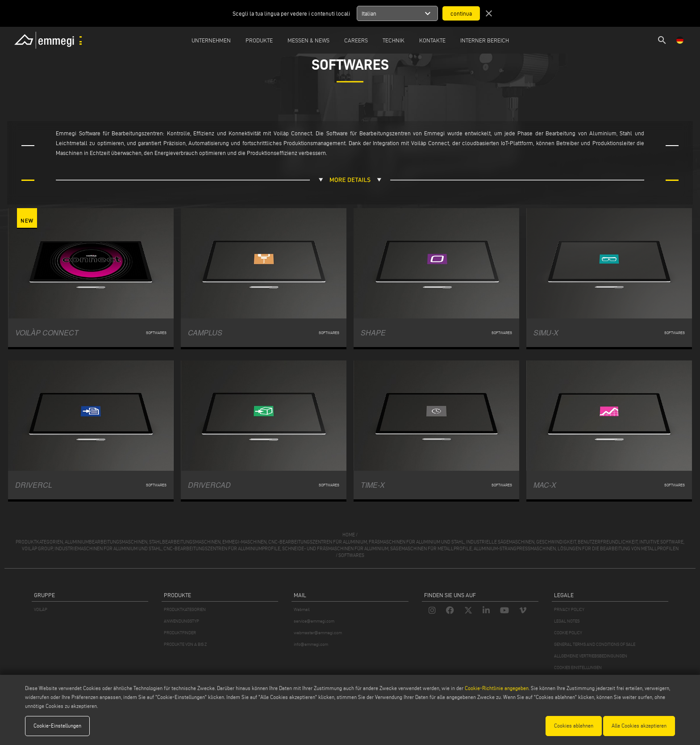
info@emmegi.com (311, 644)
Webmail (302, 609)
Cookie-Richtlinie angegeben (497, 688)
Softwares (351, 555)
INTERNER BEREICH (485, 40)
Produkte (259, 40)
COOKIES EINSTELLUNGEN (578, 668)
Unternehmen (211, 40)
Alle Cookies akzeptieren (639, 726)
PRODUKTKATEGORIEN (185, 609)
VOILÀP (41, 609)
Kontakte (432, 40)
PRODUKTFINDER (180, 633)
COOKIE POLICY (568, 633)
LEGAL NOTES (567, 621)
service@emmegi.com (314, 621)
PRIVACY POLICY (569, 609)
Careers (356, 40)
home (349, 535)
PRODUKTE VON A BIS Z (185, 644)
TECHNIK (394, 40)
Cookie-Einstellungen (57, 726)
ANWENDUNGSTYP (181, 621)
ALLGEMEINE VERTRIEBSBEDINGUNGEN (591, 656)
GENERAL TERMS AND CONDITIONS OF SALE (595, 644)
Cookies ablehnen (574, 726)
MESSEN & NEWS (308, 40)
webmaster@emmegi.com (318, 633)
